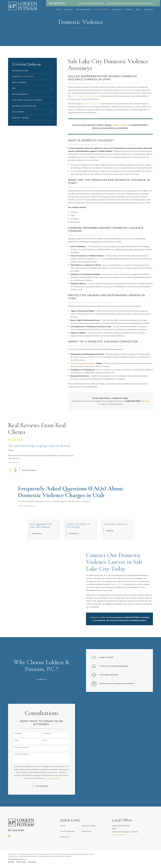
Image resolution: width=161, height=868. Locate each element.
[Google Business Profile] (9, 860)
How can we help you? (22, 779)
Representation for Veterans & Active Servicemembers (130, 3)
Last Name (47, 758)
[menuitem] (32, 71)
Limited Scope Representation (91, 3)
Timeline (110, 546)
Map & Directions (119, 859)
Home (63, 850)
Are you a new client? (22, 772)
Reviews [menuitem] (129, 9)
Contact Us (74, 549)
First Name (18, 758)
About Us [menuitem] (69, 9)
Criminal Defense (67, 856)
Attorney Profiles (89, 850)
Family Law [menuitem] (117, 9)
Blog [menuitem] (138, 9)
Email (45, 765)
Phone (17, 765)
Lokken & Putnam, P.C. (92, 104)
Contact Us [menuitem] (148, 9)
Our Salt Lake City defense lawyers (85, 96)
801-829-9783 (57, 3)
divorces (99, 259)
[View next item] (16, 478)
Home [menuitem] (58, 9)
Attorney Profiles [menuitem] (83, 9)
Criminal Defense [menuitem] (101, 9)
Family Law (86, 856)
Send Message (41, 811)
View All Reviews (29, 478)
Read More (37, 549)
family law (119, 600)
